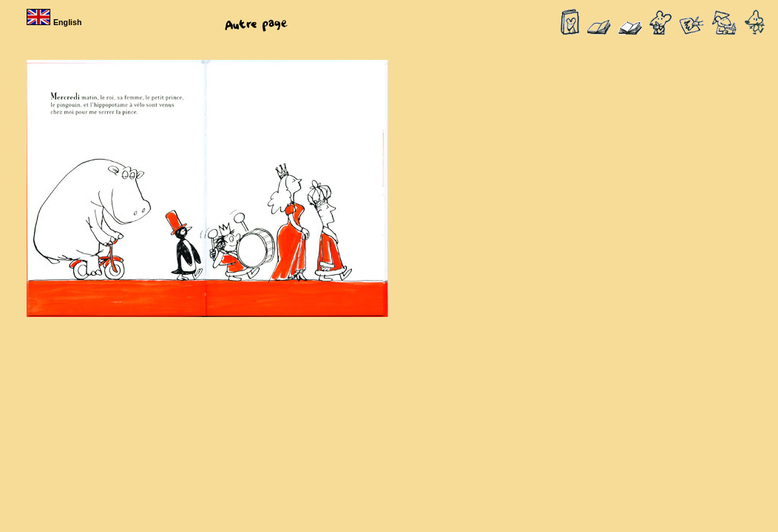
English (55, 22)
